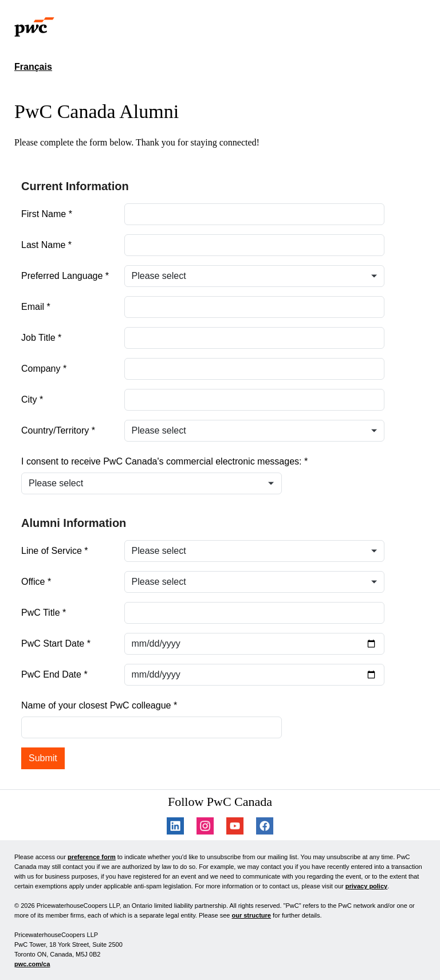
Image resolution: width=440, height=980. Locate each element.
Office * (36, 582)
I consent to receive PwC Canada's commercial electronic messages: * (164, 461)
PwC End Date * (54, 674)
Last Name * (46, 245)
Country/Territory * (58, 430)
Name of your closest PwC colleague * (99, 705)
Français (33, 67)
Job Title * (41, 338)
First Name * (47, 214)
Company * (44, 369)
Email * (36, 307)
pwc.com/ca (32, 964)
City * (32, 400)
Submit (43, 758)
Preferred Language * (65, 276)
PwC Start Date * (56, 644)
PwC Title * (44, 613)
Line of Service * (55, 551)
